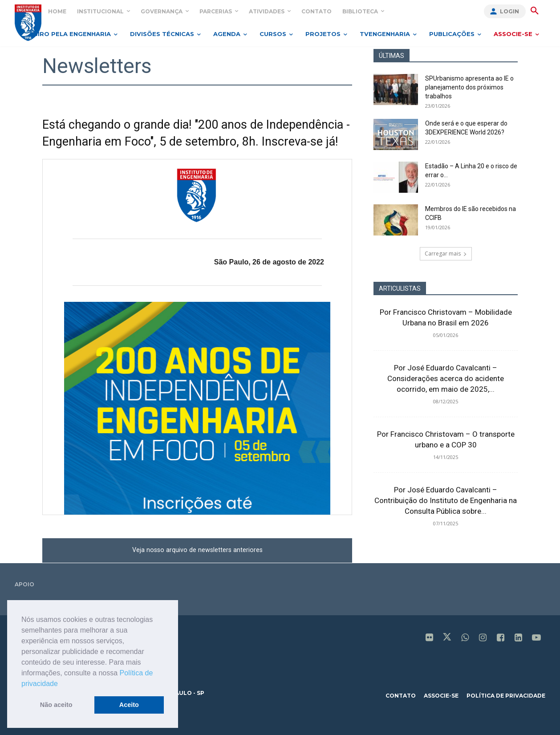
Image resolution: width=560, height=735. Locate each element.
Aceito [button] (129, 705)
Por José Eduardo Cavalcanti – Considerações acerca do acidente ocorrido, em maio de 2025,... (446, 378)
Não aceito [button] (56, 705)
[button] (61, 684)
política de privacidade (506, 696)
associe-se (441, 696)
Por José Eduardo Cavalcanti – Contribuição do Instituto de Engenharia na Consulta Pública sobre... (446, 500)
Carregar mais (446, 254)
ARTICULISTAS (400, 288)
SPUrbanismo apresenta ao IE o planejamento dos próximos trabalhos (469, 87)
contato (401, 696)
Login (509, 11)
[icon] (430, 638)
